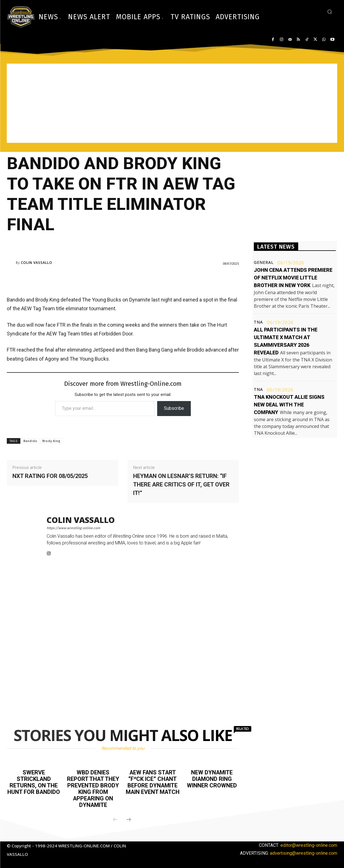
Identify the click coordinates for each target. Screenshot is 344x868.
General (264, 262)
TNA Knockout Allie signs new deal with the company (289, 405)
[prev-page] (115, 819)
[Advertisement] (172, 103)
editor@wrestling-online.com (309, 844)
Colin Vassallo (37, 263)
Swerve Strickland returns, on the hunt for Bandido (34, 782)
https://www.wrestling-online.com (73, 528)
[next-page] (129, 819)
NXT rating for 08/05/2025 (50, 476)
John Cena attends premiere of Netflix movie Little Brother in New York (293, 278)
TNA (258, 322)
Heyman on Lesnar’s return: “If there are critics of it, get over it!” (181, 484)
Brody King (51, 441)
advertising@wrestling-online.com (304, 852)
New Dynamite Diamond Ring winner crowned (212, 779)
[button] (330, 12)
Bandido (30, 441)
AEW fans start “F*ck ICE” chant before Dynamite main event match (153, 785)
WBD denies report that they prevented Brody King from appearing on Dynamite (93, 788)
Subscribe (174, 408)
